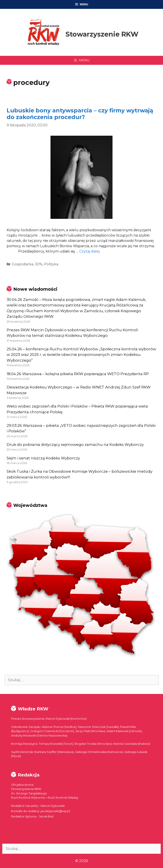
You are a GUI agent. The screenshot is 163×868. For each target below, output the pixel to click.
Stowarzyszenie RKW (102, 34)
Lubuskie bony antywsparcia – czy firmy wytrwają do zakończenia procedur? (80, 114)
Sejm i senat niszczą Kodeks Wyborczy (43, 458)
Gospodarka (22, 264)
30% (39, 264)
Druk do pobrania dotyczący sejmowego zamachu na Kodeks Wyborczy (75, 445)
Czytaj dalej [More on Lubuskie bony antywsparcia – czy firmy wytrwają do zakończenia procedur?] (89, 251)
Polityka (51, 264)
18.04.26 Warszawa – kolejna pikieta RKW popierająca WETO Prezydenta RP (78, 374)
